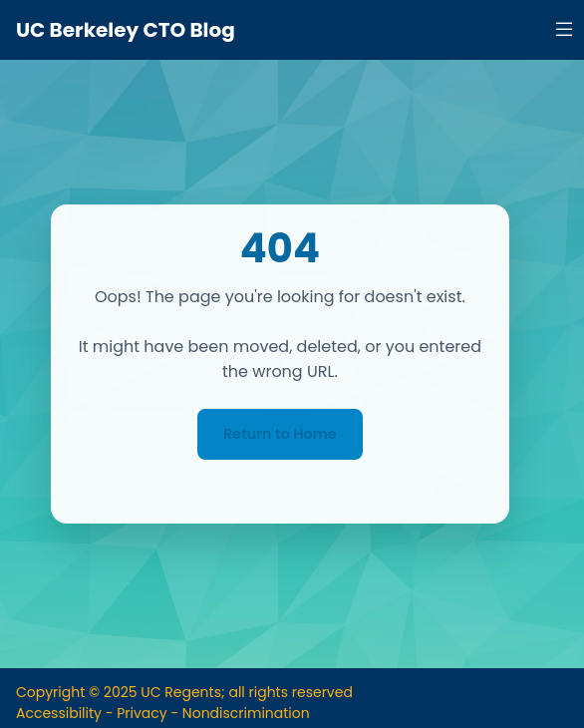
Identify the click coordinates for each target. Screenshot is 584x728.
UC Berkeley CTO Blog (126, 30)
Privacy (142, 713)
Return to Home (280, 434)
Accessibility (59, 713)
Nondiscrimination (246, 713)
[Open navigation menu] (564, 30)
